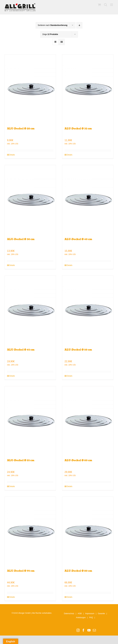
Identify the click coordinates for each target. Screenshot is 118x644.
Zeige (50, 34)
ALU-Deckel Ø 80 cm (78, 571)
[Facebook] (83, 630)
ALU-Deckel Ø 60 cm (78, 460)
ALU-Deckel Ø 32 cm (78, 129)
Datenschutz (69, 614)
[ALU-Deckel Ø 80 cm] (88, 531)
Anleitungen (81, 618)
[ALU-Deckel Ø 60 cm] (88, 421)
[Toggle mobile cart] (99, 5)
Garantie (101, 614)
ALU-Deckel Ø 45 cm (21, 350)
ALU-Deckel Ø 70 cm (21, 571)
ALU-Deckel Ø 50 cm (78, 350)
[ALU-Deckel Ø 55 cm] (30, 421)
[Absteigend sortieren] (79, 25)
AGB (80, 614)
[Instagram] (78, 630)
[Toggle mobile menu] (112, 5)
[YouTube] (89, 630)
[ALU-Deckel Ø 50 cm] (88, 310)
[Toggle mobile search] (106, 5)
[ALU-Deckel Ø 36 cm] (30, 200)
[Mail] (94, 630)
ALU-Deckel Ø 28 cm (21, 129)
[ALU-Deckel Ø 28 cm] (30, 89)
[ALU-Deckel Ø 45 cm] (30, 310)
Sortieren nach (53, 25)
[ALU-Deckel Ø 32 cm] (88, 89)
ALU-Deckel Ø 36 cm (21, 239)
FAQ (91, 618)
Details (12, 155)
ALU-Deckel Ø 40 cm (78, 239)
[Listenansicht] (62, 42)
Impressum (90, 614)
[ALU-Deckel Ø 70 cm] (30, 531)
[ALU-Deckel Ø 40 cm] (88, 200)
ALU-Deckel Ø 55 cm (21, 460)
